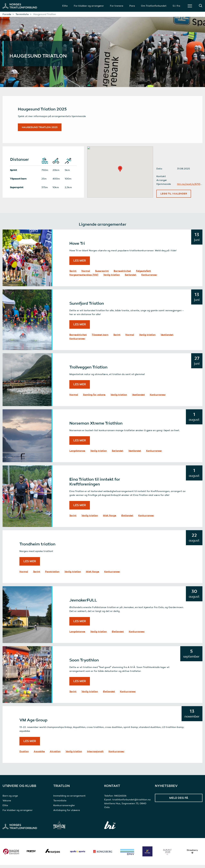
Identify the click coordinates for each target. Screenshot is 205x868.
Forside (7, 14)
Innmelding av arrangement (69, 799)
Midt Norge (110, 518)
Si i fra (176, 6)
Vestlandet (167, 338)
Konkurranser (149, 278)
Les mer (80, 264)
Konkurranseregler (64, 808)
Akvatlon (55, 754)
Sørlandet (131, 278)
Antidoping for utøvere (67, 813)
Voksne (7, 804)
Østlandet (127, 518)
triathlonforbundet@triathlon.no (131, 803)
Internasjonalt (95, 754)
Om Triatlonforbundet (154, 6)
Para (132, 6)
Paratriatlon (52, 575)
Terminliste (22, 14)
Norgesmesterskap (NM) (84, 278)
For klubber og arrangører (89, 6)
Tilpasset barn (100, 338)
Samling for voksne (94, 398)
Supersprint (102, 274)
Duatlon (24, 754)
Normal (86, 274)
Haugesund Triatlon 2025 (42, 129)
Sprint (73, 274)
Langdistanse (77, 454)
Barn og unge (10, 799)
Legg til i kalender (174, 197)
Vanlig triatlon (111, 278)
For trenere (117, 6)
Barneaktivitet (122, 274)
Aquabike (39, 754)
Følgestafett (143, 274)
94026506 (120, 799)
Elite (65, 6)
